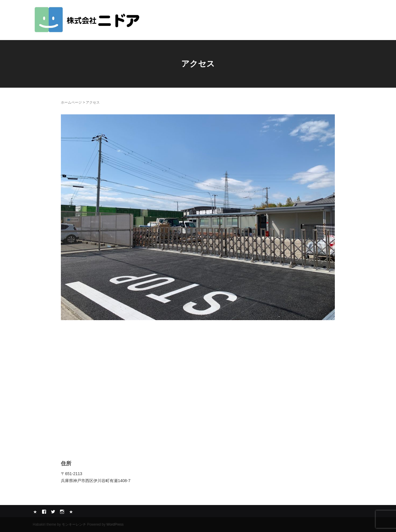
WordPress (115, 524)
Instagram (62, 512)
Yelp (35, 512)
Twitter (53, 512)
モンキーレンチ (74, 524)
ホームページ (71, 102)
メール (71, 512)
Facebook (44, 512)
